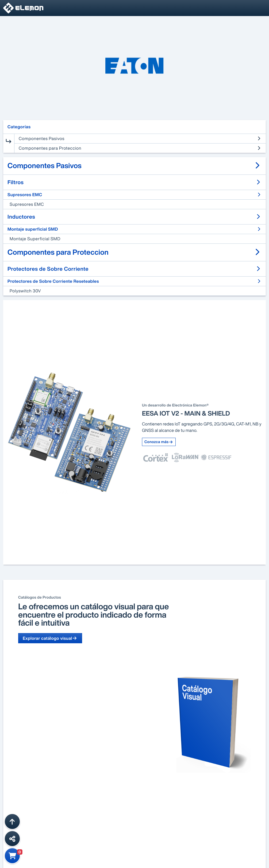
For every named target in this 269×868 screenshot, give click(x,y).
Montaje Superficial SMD (35, 239)
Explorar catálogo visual (50, 638)
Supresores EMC (27, 204)
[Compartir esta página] (12, 839)
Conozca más (159, 442)
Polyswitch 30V (25, 291)
